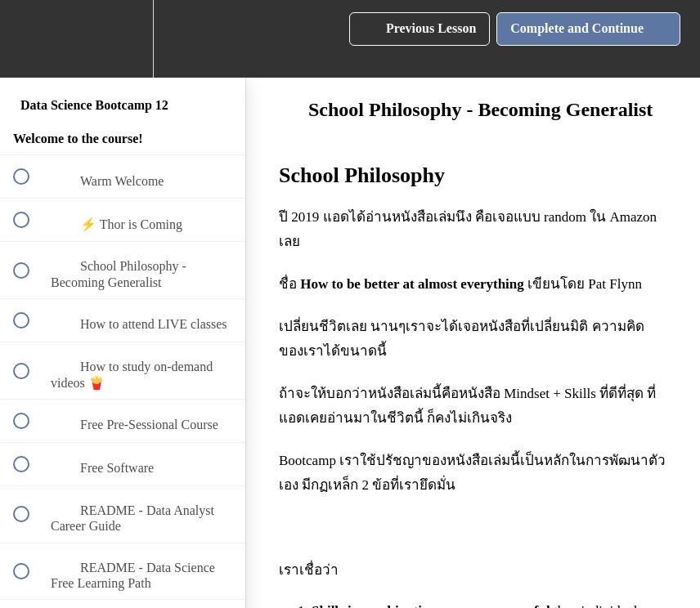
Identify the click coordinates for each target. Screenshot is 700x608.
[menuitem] (123, 39)
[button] (30, 39)
